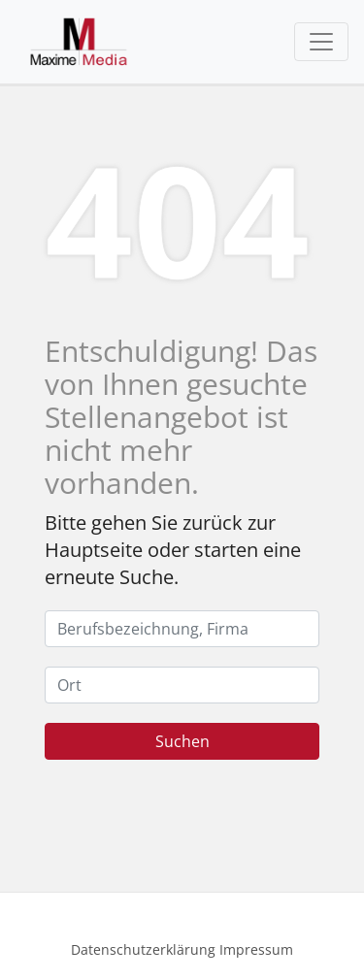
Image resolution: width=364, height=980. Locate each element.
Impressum (256, 949)
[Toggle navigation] (321, 42)
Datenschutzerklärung (143, 949)
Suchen (182, 741)
